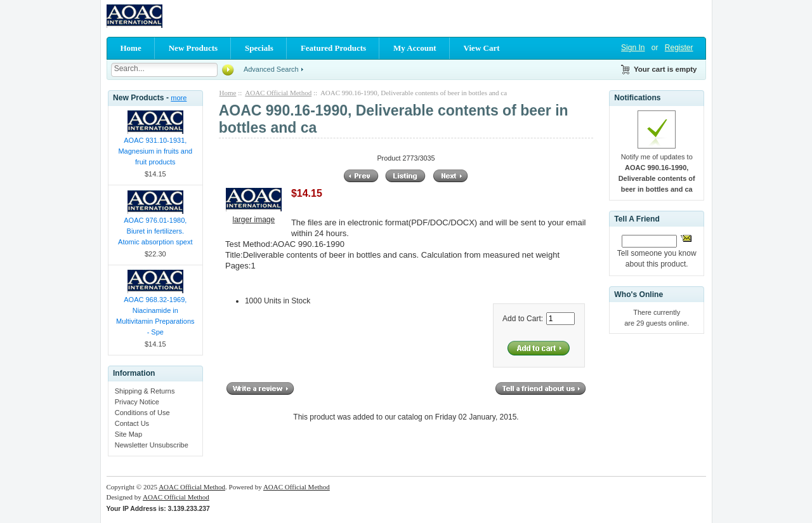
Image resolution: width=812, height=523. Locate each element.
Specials (259, 48)
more (179, 98)
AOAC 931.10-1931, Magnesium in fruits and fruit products (155, 151)
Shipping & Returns (145, 391)
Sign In (633, 48)
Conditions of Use (142, 413)
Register (679, 48)
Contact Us (132, 423)
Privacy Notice (137, 402)
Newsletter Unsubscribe (152, 445)
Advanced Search (271, 69)
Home (131, 48)
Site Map (128, 434)
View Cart (482, 48)
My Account (415, 48)
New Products (193, 48)
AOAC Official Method (278, 93)
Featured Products (333, 48)
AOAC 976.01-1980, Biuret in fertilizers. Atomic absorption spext (155, 231)
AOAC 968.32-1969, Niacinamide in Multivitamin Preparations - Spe (155, 316)
